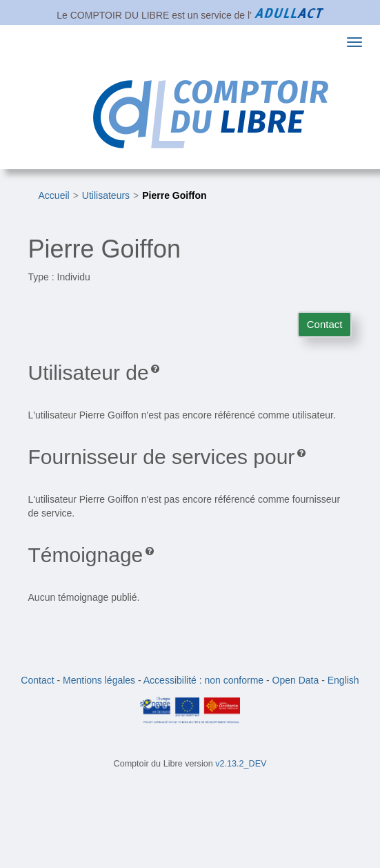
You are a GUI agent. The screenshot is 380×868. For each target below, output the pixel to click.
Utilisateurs (106, 195)
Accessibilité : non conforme (203, 680)
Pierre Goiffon (174, 195)
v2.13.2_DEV (241, 764)
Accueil (54, 195)
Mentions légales (99, 680)
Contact (325, 324)
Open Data (296, 680)
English (343, 680)
